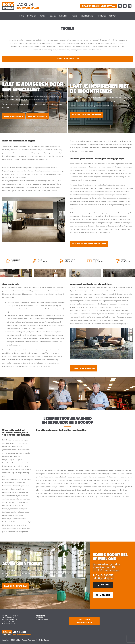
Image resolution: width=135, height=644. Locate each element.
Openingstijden (38, 116)
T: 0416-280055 (103, 575)
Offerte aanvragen (67, 59)
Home (22, 16)
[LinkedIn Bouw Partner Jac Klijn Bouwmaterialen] (120, 6)
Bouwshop (32, 16)
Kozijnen (52, 16)
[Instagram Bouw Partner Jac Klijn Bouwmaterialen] (130, 6)
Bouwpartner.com (42, 620)
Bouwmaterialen (87, 16)
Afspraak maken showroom (89, 244)
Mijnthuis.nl (40, 618)
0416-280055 (9, 621)
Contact (112, 16)
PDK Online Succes (42, 640)
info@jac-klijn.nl (103, 578)
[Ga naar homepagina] (21, 6)
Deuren (43, 16)
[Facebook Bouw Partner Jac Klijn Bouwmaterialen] (125, 6)
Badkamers (64, 16)
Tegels (75, 16)
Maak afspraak (14, 116)
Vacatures (102, 16)
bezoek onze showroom (86, 115)
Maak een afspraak (16, 586)
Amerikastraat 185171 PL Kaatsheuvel (10, 619)
